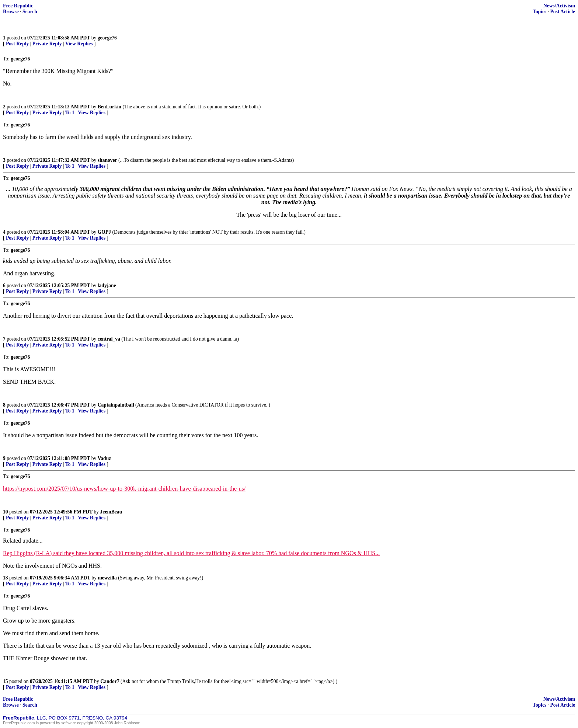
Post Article (563, 12)
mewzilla (107, 578)
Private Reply (47, 44)
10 (6, 512)
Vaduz (105, 458)
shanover (107, 160)
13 (6, 578)
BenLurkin (109, 107)
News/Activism (559, 6)
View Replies (79, 44)
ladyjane (107, 285)
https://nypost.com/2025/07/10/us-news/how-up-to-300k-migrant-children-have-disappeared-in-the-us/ (124, 489)
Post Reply (17, 44)
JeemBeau (111, 512)
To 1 (70, 113)
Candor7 (110, 681)
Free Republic (18, 6)
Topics (539, 12)
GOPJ (104, 232)
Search (30, 12)
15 (6, 681)
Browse (11, 12)
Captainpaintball (116, 405)
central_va (109, 339)
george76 (107, 38)
